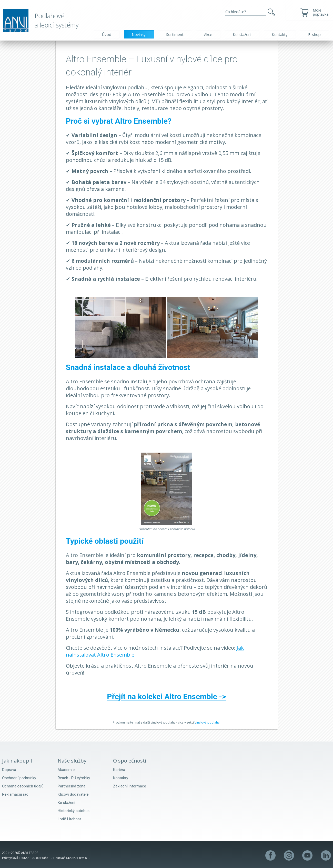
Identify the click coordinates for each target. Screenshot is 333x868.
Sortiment (175, 34)
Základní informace (130, 786)
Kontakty (280, 34)
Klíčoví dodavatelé (73, 794)
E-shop (314, 34)
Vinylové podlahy (207, 722)
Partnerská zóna (72, 786)
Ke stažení (242, 34)
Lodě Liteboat (69, 819)
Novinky (139, 34)
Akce (208, 34)
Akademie (66, 770)
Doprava (9, 770)
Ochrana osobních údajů (23, 786)
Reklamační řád (15, 794)
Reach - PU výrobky (74, 778)
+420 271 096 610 (78, 858)
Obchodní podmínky (19, 778)
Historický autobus (74, 811)
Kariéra (119, 770)
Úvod (107, 34)
